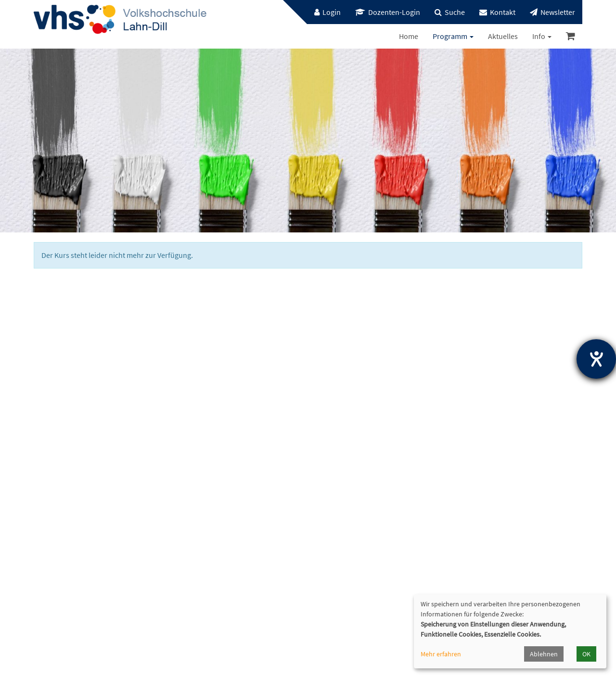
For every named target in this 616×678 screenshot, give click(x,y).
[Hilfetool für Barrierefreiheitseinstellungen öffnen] (596, 359)
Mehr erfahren (441, 654)
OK (586, 654)
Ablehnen (544, 654)
